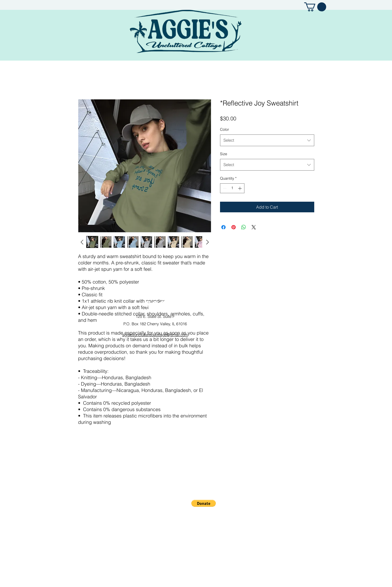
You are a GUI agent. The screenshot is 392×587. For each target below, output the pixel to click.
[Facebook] (148, 304)
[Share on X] (254, 227)
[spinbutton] (232, 188)
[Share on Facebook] (223, 227)
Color (225, 129)
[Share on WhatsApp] (244, 227)
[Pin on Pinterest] (234, 227)
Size (224, 154)
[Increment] (240, 188)
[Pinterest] (163, 304)
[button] (315, 7)
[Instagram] (155, 304)
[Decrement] (224, 188)
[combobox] (267, 140)
